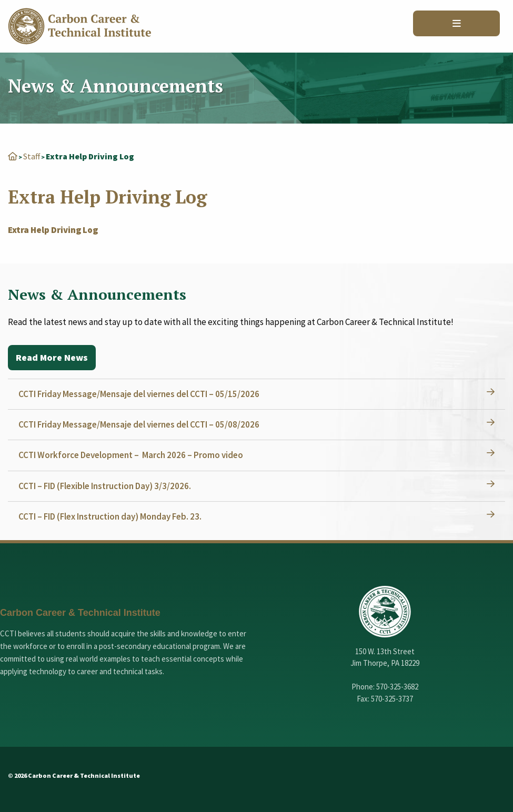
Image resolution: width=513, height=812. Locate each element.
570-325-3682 (397, 687)
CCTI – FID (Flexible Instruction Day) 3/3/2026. (105, 486)
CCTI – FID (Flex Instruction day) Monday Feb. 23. (110, 516)
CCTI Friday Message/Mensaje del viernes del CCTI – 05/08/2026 (139, 424)
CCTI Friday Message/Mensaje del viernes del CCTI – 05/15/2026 (139, 394)
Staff (32, 156)
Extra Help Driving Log (53, 230)
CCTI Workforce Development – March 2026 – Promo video (131, 455)
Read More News (52, 357)
